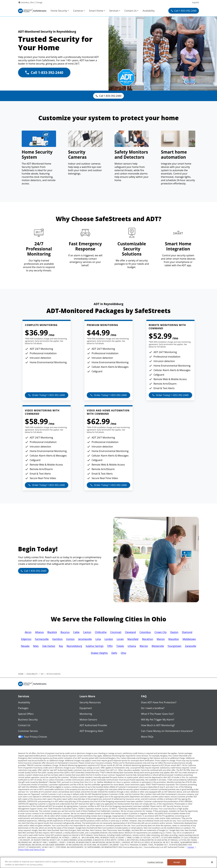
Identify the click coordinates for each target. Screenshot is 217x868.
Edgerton (26, 639)
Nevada (25, 646)
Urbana (132, 646)
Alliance (39, 632)
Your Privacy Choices (33, 737)
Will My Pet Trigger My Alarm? (158, 720)
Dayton (174, 632)
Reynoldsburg (74, 646)
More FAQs (147, 737)
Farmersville (42, 639)
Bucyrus (65, 632)
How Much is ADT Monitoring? (158, 725)
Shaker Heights (99, 653)
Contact (191, 847)
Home (21, 674)
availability (32, 674)
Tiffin (110, 646)
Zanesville (191, 646)
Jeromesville (85, 639)
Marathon (148, 639)
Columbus (145, 632)
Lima (98, 639)
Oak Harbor (49, 646)
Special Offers (26, 714)
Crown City (160, 632)
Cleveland (130, 632)
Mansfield (133, 639)
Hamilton (57, 639)
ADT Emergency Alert (91, 731)
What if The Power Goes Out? (157, 714)
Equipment (86, 708)
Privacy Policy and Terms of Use (31, 850)
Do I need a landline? (153, 708)
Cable (76, 632)
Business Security (28, 720)
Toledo (120, 646)
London (109, 639)
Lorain (120, 639)
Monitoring (86, 714)
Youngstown (175, 646)
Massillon (174, 639)
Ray (61, 646)
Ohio (123, 653)
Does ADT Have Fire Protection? (159, 702)
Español (196, 2)
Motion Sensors (88, 720)
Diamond (187, 632)
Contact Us (24, 725)
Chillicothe (101, 632)
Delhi (114, 653)
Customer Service (28, 731)
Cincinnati (116, 632)
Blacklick (52, 632)
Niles (36, 646)
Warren (144, 646)
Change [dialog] (39, 2)
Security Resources (90, 702)
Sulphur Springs (94, 646)
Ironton (70, 639)
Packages (23, 708)
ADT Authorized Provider (93, 725)
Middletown (189, 639)
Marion (161, 639)
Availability (24, 702)
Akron (28, 632)
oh (42, 674)
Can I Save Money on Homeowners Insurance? (167, 731)
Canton (87, 632)
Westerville (158, 646)
